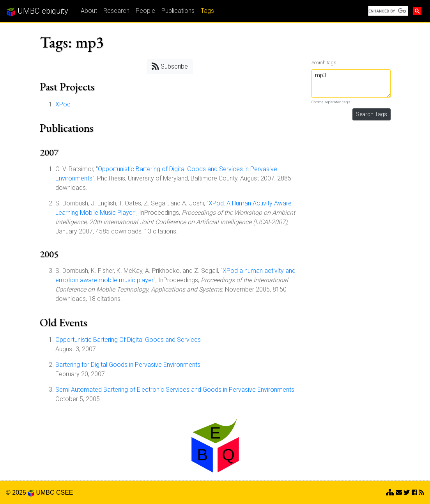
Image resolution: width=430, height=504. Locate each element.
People (145, 11)
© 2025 (20, 493)
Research (116, 11)
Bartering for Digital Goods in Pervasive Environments (128, 365)
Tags (207, 11)
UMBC (45, 493)
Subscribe (170, 66)
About (89, 11)
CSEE (65, 493)
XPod (63, 104)
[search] (387, 11)
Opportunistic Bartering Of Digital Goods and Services (128, 340)
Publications (178, 11)
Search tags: (325, 63)
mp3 (351, 84)
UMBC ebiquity (37, 11)
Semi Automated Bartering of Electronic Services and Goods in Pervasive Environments (175, 390)
